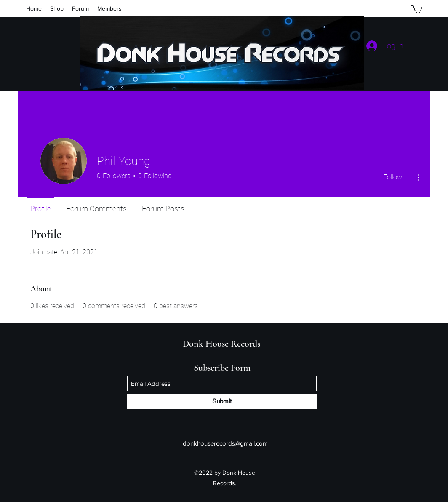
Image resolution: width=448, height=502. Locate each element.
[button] (417, 9)
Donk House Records (221, 344)
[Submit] (222, 401)
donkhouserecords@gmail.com (225, 443)
